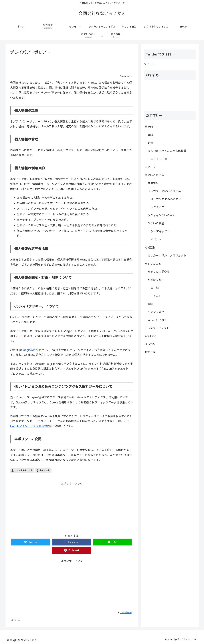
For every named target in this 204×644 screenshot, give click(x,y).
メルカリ (150, 344)
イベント (156, 239)
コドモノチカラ (160, 159)
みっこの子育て (157, 320)
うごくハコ (158, 207)
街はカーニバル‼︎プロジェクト (167, 255)
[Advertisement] (72, 64)
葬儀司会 (153, 183)
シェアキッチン (160, 231)
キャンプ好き (156, 312)
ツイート (149, 64)
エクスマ (150, 167)
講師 (150, 135)
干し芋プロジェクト (157, 328)
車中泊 (155, 288)
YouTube (150, 336)
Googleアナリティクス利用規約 (30, 426)
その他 (149, 127)
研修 (150, 143)
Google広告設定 (31, 350)
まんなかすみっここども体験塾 (167, 151)
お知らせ (150, 352)
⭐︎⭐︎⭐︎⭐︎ (157, 296)
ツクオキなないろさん (161, 215)
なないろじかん (154, 175)
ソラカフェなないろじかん (164, 191)
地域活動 (150, 247)
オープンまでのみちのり (166, 199)
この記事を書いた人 (23, 470)
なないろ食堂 (156, 223)
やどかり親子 (156, 280)
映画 (150, 304)
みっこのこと (153, 264)
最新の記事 (45, 470)
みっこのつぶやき (159, 272)
